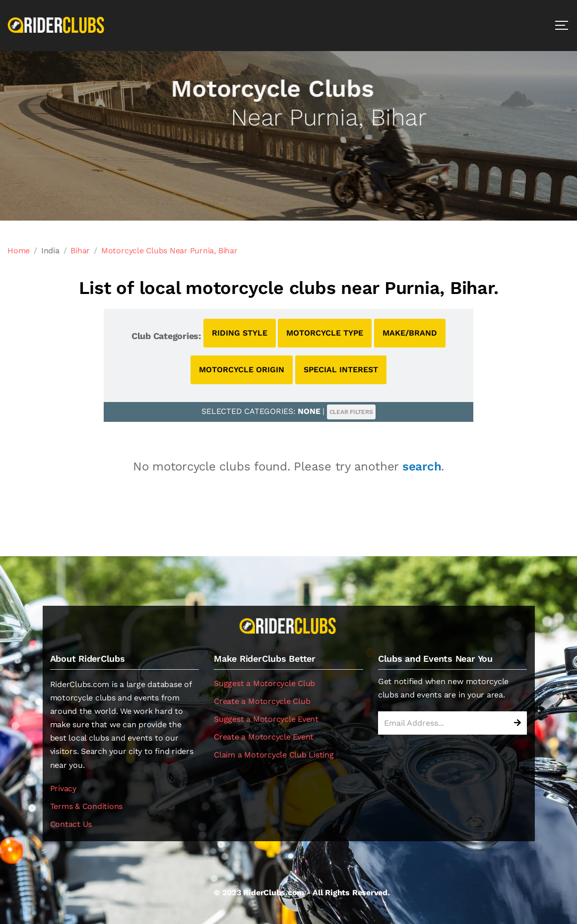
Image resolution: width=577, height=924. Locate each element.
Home (19, 251)
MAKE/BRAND (410, 333)
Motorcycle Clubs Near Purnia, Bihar (169, 251)
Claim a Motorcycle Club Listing (274, 755)
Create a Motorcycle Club (262, 701)
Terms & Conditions (87, 806)
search (422, 466)
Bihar (80, 251)
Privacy (63, 788)
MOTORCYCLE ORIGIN (242, 370)
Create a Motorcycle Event (264, 737)
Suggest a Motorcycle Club (264, 683)
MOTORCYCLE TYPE (325, 333)
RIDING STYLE (240, 333)
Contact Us (71, 824)
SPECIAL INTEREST (341, 370)
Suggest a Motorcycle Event (266, 719)
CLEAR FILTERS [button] (351, 412)
